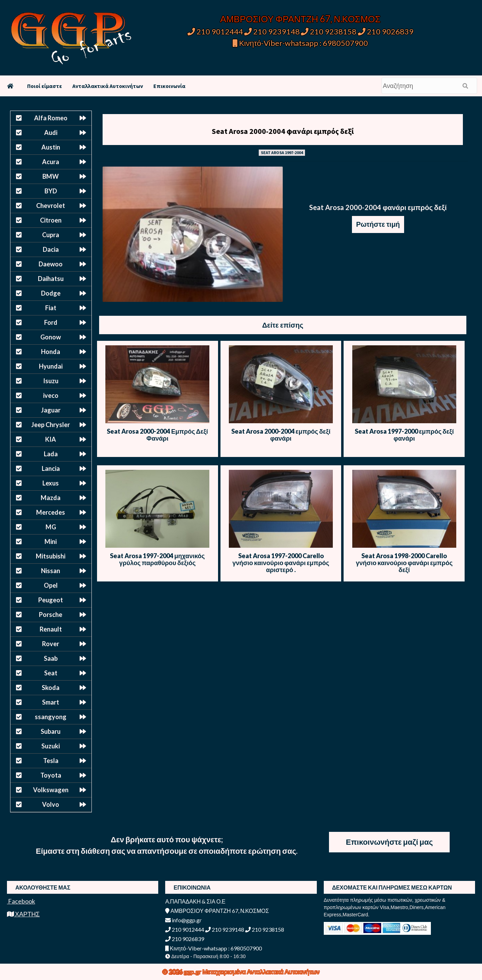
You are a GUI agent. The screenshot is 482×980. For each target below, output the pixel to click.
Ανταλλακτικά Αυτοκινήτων (108, 86)
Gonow (51, 337)
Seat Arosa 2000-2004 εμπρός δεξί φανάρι (281, 435)
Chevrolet (51, 206)
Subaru (51, 731)
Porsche (51, 614)
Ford (51, 322)
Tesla (51, 761)
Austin (51, 147)
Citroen (51, 220)
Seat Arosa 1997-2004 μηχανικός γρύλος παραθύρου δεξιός (157, 559)
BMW (51, 176)
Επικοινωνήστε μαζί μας (389, 842)
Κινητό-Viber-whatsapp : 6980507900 (300, 43)
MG (51, 527)
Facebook (21, 901)
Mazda (51, 498)
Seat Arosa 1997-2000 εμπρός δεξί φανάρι (404, 435)
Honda (51, 352)
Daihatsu (51, 279)
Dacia (51, 249)
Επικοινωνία (169, 86)
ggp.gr (193, 972)
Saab (51, 658)
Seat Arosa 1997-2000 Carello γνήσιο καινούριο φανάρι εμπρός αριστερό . (281, 563)
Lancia (51, 468)
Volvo (51, 804)
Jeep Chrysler (51, 425)
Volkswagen (51, 790)
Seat (51, 673)
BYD (51, 191)
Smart (51, 702)
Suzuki (51, 746)
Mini (51, 541)
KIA (51, 439)
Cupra (51, 235)
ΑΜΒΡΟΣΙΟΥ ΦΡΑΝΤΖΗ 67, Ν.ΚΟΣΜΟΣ (300, 19)
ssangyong (51, 717)
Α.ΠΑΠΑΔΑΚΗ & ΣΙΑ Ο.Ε (195, 901)
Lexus (51, 483)
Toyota (51, 775)
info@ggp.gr (183, 920)
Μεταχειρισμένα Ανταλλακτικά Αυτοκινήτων (261, 972)
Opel (51, 585)
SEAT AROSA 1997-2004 (282, 152)
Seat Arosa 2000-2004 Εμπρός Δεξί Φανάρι (157, 435)
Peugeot (51, 600)
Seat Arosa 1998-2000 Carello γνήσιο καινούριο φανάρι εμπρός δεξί (404, 563)
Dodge (51, 293)
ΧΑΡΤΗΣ (23, 914)
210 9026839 (386, 31)
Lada (51, 454)
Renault (51, 629)
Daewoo (51, 264)
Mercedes (51, 512)
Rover (51, 644)
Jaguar (51, 410)
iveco (51, 395)
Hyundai (51, 366)
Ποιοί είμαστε (45, 86)
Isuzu (51, 381)
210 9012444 (215, 31)
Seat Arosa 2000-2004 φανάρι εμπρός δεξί (283, 131)
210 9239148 (272, 31)
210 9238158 (329, 31)
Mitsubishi (51, 556)
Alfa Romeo (51, 118)
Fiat (51, 308)
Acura (51, 162)
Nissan (51, 571)
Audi (51, 132)
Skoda (51, 688)
